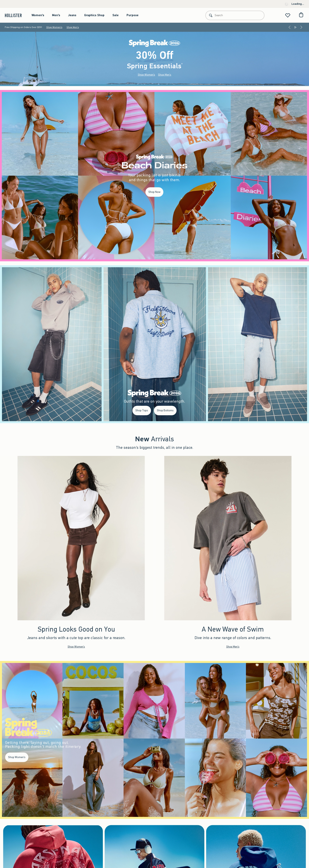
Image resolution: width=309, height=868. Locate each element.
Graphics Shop (94, 15)
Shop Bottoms (165, 410)
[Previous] (289, 27)
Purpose (133, 15)
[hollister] (15, 15)
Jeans (72, 15)
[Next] (301, 27)
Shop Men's (73, 27)
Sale (115, 15)
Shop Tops (142, 410)
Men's (56, 15)
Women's (38, 15)
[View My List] (288, 15)
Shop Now (154, 192)
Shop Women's (54, 27)
